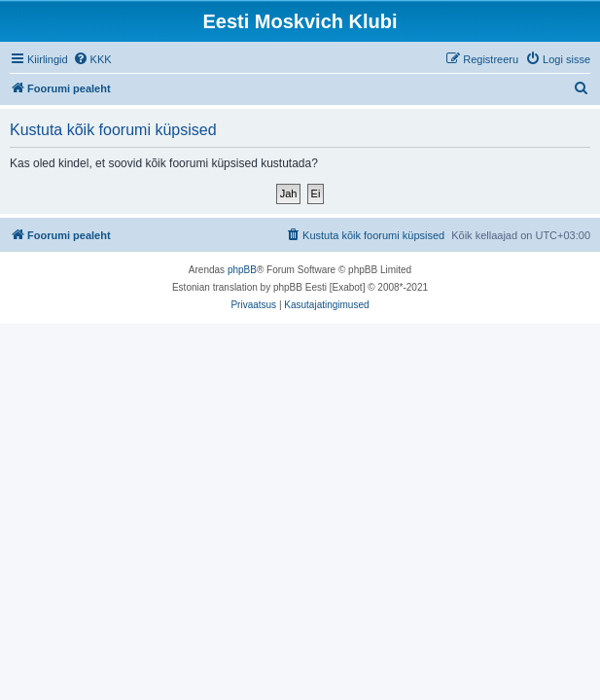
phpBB (242, 270)
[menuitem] (92, 59)
